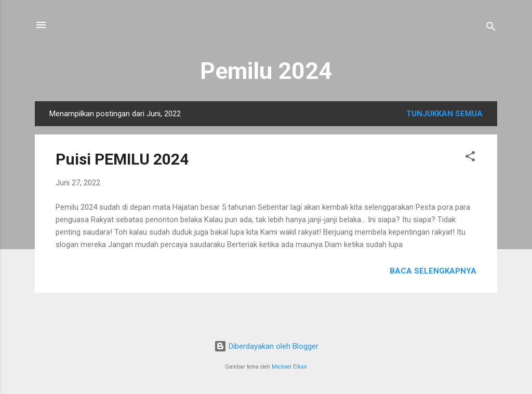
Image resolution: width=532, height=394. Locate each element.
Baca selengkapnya (433, 271)
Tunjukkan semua (444, 114)
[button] (470, 158)
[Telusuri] (491, 28)
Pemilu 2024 (266, 71)
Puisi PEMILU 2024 (122, 159)
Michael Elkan (289, 367)
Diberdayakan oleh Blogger (266, 346)
